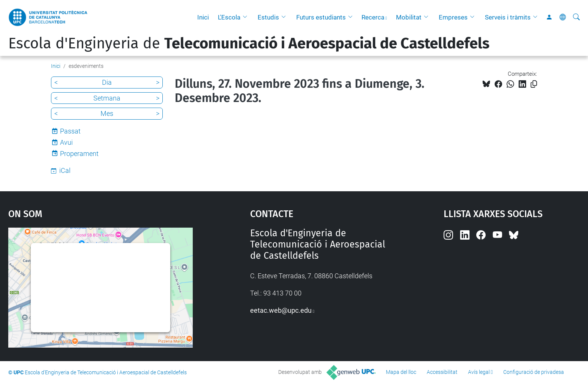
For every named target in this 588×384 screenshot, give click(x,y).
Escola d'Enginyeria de (249, 43)
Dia (107, 82)
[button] (247, 17)
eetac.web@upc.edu (281, 310)
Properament (79, 154)
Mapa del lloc (401, 372)
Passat (70, 131)
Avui (66, 142)
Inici (203, 17)
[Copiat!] (534, 84)
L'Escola (229, 17)
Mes (107, 113)
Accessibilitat (442, 372)
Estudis (268, 17)
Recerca (373, 17)
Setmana (107, 98)
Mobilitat (409, 17)
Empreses (453, 17)
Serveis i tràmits (508, 17)
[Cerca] (576, 17)
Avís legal (479, 372)
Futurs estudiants (321, 17)
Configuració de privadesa (534, 372)
